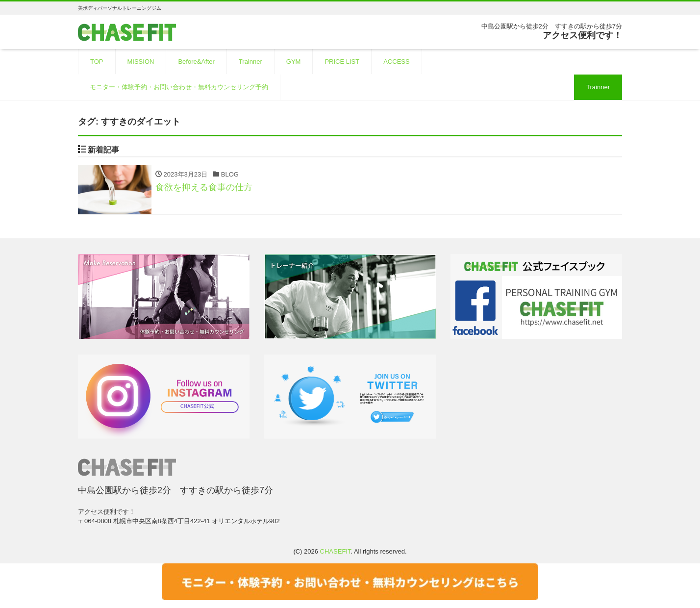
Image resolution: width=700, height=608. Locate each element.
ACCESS (396, 62)
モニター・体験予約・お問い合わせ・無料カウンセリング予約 (179, 87)
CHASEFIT (336, 551)
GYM (294, 62)
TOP (97, 62)
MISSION (141, 62)
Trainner (250, 62)
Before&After (196, 62)
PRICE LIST (342, 62)
